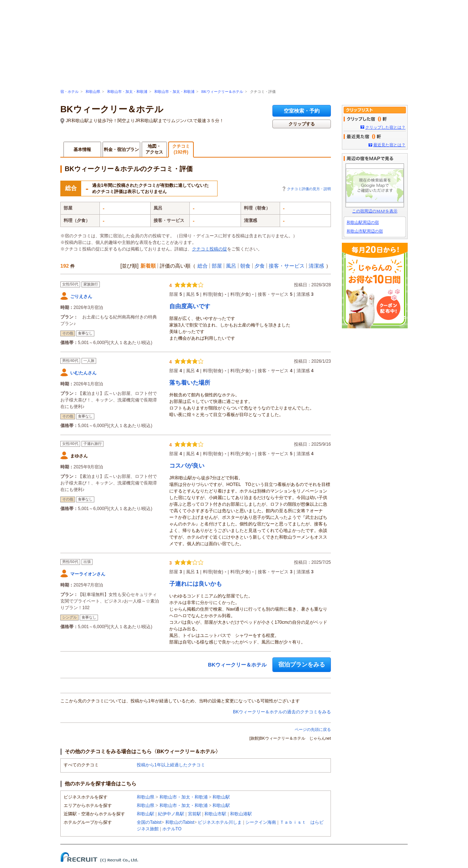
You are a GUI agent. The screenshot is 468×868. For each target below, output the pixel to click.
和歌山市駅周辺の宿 (365, 231)
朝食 (245, 266)
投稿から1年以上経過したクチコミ (171, 765)
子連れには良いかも (196, 584)
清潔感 (316, 266)
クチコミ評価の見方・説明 (309, 189)
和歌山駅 (221, 797)
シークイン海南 (261, 822)
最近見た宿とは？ (389, 145)
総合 (203, 266)
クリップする (302, 124)
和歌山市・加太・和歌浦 (127, 92)
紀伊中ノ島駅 (171, 814)
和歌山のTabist (180, 822)
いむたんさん (83, 373)
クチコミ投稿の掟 (210, 249)
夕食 (260, 266)
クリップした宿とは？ (385, 127)
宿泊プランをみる (302, 665)
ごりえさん (81, 297)
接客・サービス (287, 266)
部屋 (217, 266)
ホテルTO (172, 829)
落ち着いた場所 (190, 383)
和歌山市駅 (215, 814)
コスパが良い (187, 466)
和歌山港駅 (241, 814)
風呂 (231, 266)
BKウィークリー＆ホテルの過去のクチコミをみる (282, 712)
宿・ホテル (69, 92)
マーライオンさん (88, 574)
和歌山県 (93, 92)
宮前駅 (195, 814)
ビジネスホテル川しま (220, 822)
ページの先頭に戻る (313, 729)
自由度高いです (190, 306)
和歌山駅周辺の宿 (363, 222)
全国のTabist (149, 822)
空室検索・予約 (302, 111)
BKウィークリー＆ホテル (222, 92)
